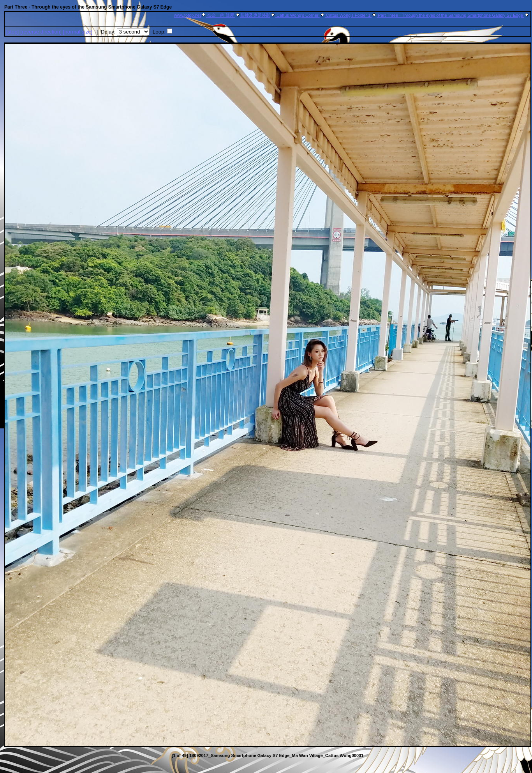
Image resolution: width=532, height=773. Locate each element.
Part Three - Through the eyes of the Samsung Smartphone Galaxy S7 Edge (450, 15)
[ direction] (41, 32)
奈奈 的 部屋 (221, 15)
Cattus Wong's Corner (298, 15)
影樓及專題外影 (255, 15)
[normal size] (78, 32)
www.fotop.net (188, 15)
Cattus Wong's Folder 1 (348, 15)
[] (13, 32)
